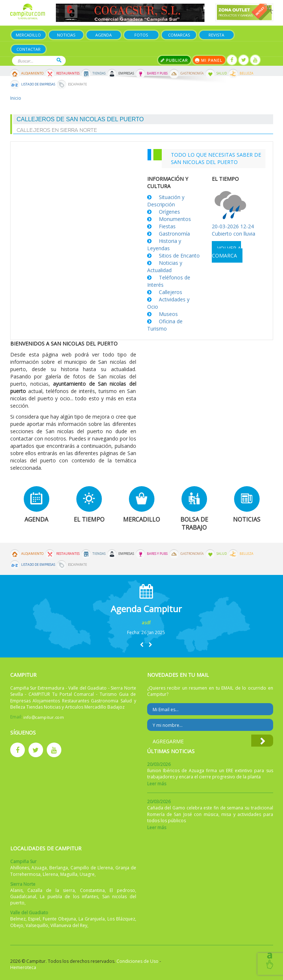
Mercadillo (28, 35)
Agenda (104, 35)
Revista (216, 35)
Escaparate (77, 84)
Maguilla (69, 874)
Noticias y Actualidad (165, 266)
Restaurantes (68, 73)
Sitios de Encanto (179, 256)
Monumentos (175, 219)
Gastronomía (192, 73)
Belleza (246, 73)
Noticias (66, 35)
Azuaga (39, 868)
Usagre (87, 874)
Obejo (17, 925)
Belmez (18, 919)
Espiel (34, 919)
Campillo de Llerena (92, 868)
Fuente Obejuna (59, 919)
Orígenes (169, 212)
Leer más (157, 784)
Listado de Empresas (38, 84)
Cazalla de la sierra (51, 890)
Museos (168, 314)
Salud (222, 73)
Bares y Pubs (157, 73)
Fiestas (167, 226)
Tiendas (99, 73)
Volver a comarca (226, 252)
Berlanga (59, 868)
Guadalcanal (23, 897)
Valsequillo (37, 925)
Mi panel (209, 60)
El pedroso (122, 890)
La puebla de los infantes (69, 897)
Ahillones (20, 868)
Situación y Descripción (166, 201)
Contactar (28, 49)
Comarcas (179, 35)
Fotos (141, 35)
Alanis (16, 890)
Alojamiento (32, 73)
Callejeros (171, 292)
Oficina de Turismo (165, 325)
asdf (146, 623)
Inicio (16, 98)
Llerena (50, 874)
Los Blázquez (121, 919)
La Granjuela (92, 919)
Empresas (126, 73)
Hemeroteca (23, 967)
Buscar (59, 60)
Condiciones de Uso (137, 961)
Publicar (174, 60)
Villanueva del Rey (69, 925)
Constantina (92, 890)
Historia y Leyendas (164, 245)
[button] (142, 645)
